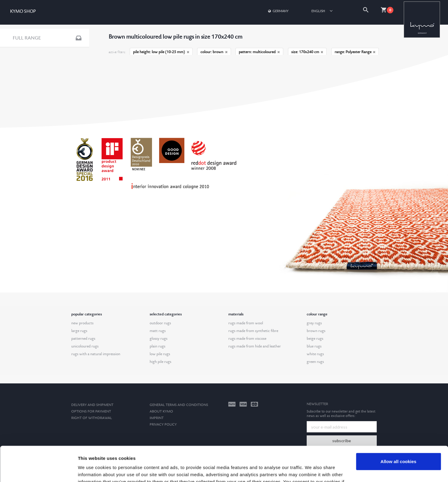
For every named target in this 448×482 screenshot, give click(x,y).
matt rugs (158, 331)
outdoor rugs (160, 323)
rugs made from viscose (247, 339)
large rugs (79, 331)
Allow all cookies (399, 427)
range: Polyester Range (355, 52)
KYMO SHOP (23, 11)
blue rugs (314, 346)
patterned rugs (83, 339)
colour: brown (214, 52)
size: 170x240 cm (307, 52)
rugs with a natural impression (96, 354)
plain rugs (157, 346)
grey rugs (314, 323)
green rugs (315, 362)
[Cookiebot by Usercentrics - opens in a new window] (38, 470)
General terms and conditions (179, 405)
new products (82, 323)
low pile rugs (160, 354)
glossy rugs (159, 339)
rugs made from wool (246, 323)
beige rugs (315, 339)
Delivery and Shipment (92, 405)
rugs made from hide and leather (255, 346)
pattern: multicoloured (259, 52)
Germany (278, 11)
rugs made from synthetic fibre (253, 331)
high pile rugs (160, 362)
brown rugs (316, 331)
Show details (92, 470)
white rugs (315, 354)
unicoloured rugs (85, 346)
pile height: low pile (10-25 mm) (161, 52)
